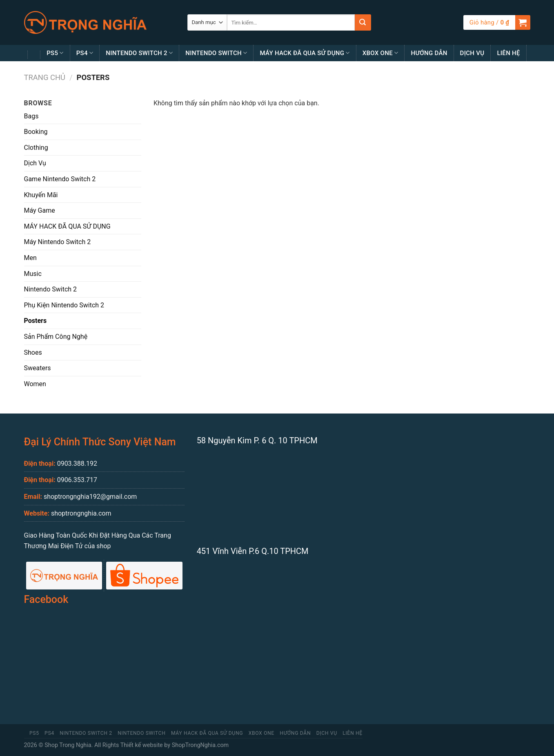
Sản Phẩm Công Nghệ (56, 337)
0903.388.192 (77, 464)
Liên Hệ (508, 53)
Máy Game (40, 210)
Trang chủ (45, 77)
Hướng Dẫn (429, 53)
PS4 (85, 53)
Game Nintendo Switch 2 (60, 179)
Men (30, 258)
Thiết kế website (142, 745)
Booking (36, 132)
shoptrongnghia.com (81, 513)
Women (35, 384)
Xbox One (380, 53)
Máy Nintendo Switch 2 (58, 242)
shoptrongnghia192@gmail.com (90, 497)
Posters (36, 321)
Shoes (33, 352)
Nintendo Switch (216, 53)
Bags (31, 116)
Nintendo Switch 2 (139, 53)
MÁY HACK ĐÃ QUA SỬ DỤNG (305, 53)
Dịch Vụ (472, 53)
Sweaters (38, 368)
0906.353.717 (77, 480)
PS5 (55, 53)
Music (33, 274)
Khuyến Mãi (41, 195)
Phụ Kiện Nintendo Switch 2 (64, 305)
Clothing (36, 148)
